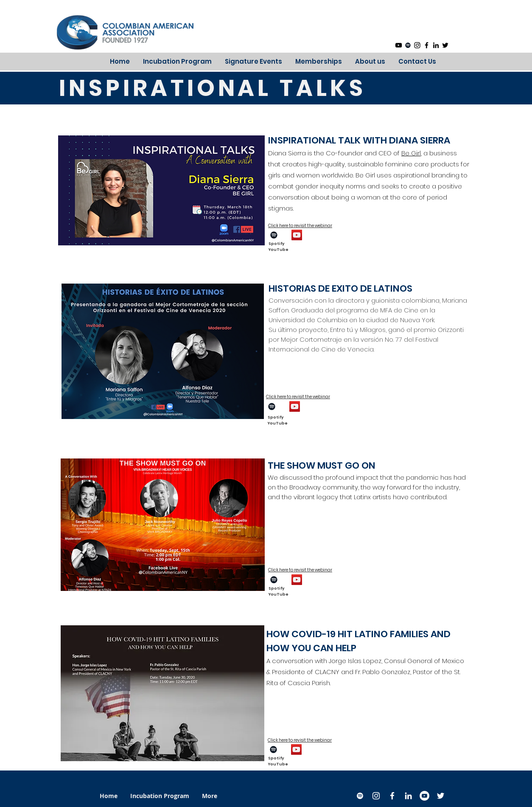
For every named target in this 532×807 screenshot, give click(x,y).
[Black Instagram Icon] (417, 45)
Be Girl (411, 153)
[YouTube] (399, 45)
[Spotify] (408, 45)
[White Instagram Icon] (376, 796)
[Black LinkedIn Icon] (436, 45)
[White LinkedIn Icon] (408, 796)
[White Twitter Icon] (441, 796)
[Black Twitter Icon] (445, 45)
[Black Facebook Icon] (427, 45)
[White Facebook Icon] (392, 796)
